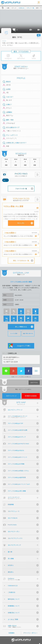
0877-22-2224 (12, 362)
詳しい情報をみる (21, 327)
